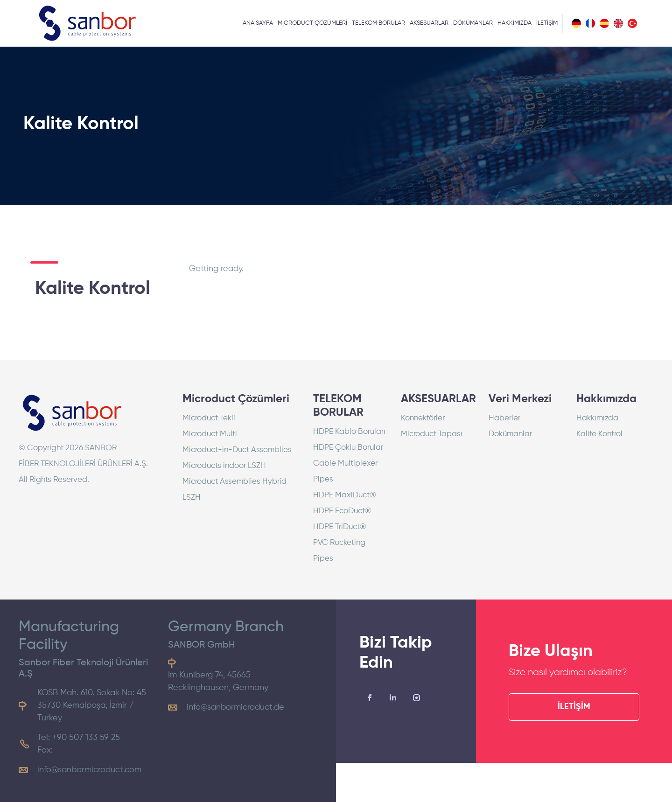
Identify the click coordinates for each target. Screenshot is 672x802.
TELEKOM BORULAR (378, 23)
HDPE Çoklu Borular (348, 448)
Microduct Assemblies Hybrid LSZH (234, 490)
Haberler (504, 418)
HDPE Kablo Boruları (349, 432)
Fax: (45, 750)
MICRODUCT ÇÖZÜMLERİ (312, 23)
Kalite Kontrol (599, 434)
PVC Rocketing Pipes (339, 551)
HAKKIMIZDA (514, 23)
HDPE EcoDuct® (342, 511)
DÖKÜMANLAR (473, 23)
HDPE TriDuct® (340, 527)
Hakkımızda (597, 418)
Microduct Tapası (432, 434)
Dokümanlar (510, 434)
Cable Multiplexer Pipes (345, 471)
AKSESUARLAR (429, 23)
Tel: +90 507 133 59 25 (79, 738)
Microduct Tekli (209, 418)
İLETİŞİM (547, 23)
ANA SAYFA (258, 23)
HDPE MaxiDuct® (345, 495)
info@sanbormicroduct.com (89, 770)
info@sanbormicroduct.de (235, 707)
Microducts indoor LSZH (224, 466)
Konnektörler (423, 418)
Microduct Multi (210, 434)
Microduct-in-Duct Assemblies (237, 450)
